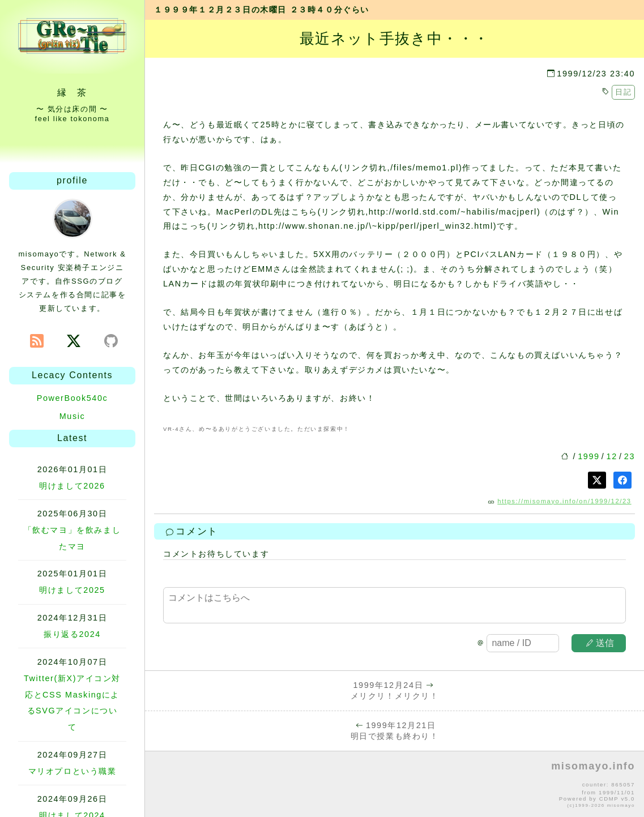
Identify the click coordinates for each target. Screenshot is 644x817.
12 (612, 456)
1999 (588, 456)
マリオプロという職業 (72, 771)
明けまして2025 (72, 590)
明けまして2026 (72, 486)
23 (630, 456)
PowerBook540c (72, 398)
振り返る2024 (72, 634)
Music (72, 416)
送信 (600, 643)
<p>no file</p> (394, 785)
